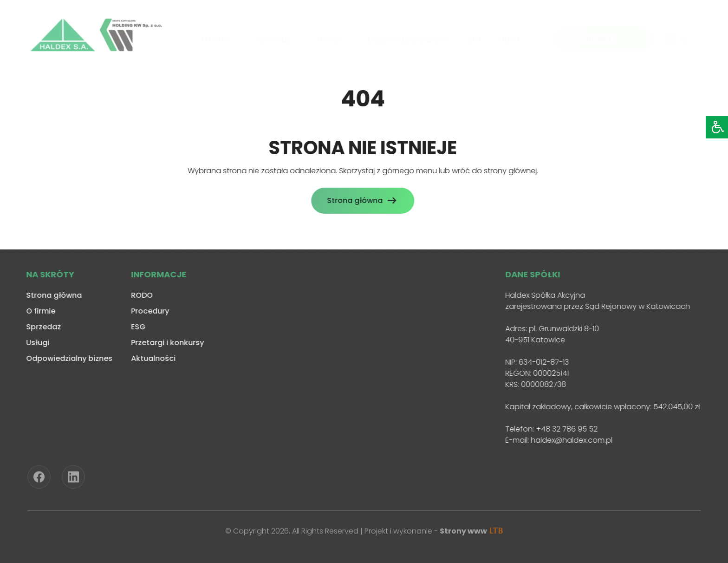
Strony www (471, 532)
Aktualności (152, 358)
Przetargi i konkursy (166, 343)
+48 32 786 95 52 (565, 429)
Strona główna (353, 200)
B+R (474, 37)
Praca (508, 37)
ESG (137, 327)
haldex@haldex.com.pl (570, 440)
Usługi (329, 37)
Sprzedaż (273, 37)
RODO (140, 295)
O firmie (215, 37)
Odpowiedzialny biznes (409, 37)
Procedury (149, 311)
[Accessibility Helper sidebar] (717, 127)
